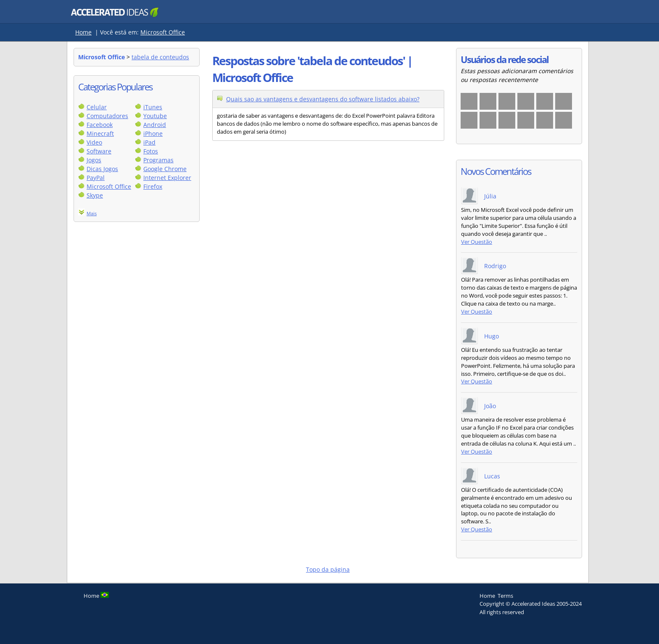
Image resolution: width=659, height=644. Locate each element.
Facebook (100, 125)
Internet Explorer (167, 178)
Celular (97, 107)
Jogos (94, 160)
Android (155, 125)
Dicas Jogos (102, 169)
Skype (95, 195)
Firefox (153, 186)
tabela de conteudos (160, 57)
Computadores (107, 116)
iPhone (153, 133)
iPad (149, 142)
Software (99, 151)
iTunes (153, 107)
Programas (158, 160)
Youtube (155, 116)
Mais (92, 213)
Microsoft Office (163, 32)
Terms (505, 596)
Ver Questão (477, 242)
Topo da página (328, 569)
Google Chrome (165, 169)
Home (83, 32)
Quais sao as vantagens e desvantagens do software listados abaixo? (323, 99)
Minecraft (100, 133)
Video (94, 142)
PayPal (96, 178)
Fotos (151, 151)
